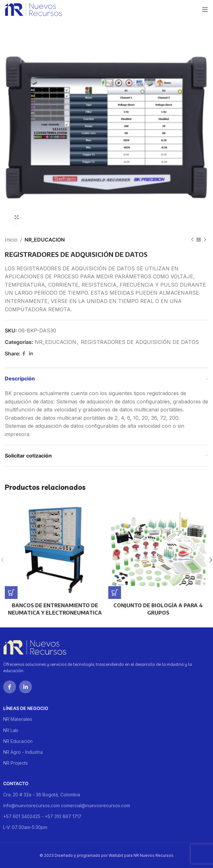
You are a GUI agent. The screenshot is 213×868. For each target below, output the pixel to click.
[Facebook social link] (24, 354)
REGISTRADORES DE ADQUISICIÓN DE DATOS (140, 342)
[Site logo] (33, 9)
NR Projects (15, 763)
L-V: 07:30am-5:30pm (25, 827)
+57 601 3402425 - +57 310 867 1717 (42, 816)
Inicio (11, 240)
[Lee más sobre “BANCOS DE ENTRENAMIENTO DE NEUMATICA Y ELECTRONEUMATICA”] (11, 593)
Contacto (16, 783)
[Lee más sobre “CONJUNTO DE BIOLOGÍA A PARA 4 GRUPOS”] (115, 593)
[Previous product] (192, 240)
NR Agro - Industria (23, 752)
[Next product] (205, 240)
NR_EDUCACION (45, 240)
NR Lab (11, 730)
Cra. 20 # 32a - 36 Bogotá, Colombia (42, 795)
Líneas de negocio (26, 708)
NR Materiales (18, 719)
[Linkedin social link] (31, 354)
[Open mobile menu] (205, 10)
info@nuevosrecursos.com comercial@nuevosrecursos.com (67, 805)
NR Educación (18, 741)
